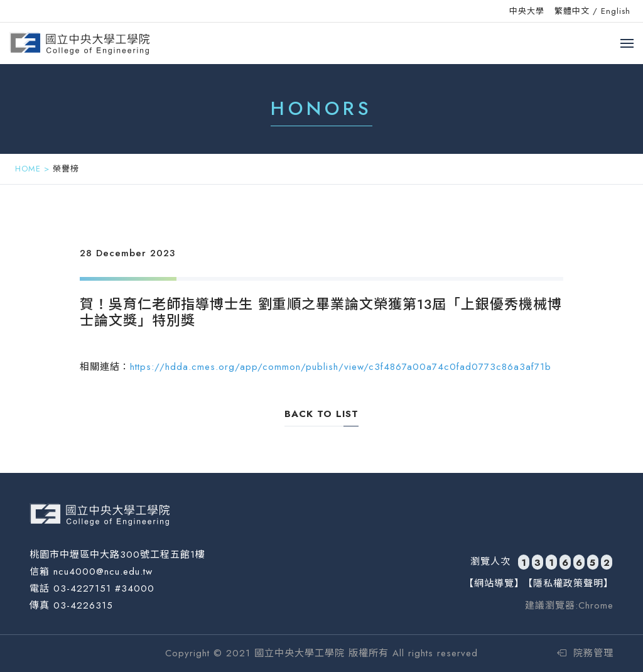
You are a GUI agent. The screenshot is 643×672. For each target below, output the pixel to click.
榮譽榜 (66, 169)
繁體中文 (572, 11)
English (616, 11)
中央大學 (527, 11)
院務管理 (585, 653)
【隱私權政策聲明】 (568, 583)
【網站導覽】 (494, 583)
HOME (28, 169)
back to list (321, 414)
